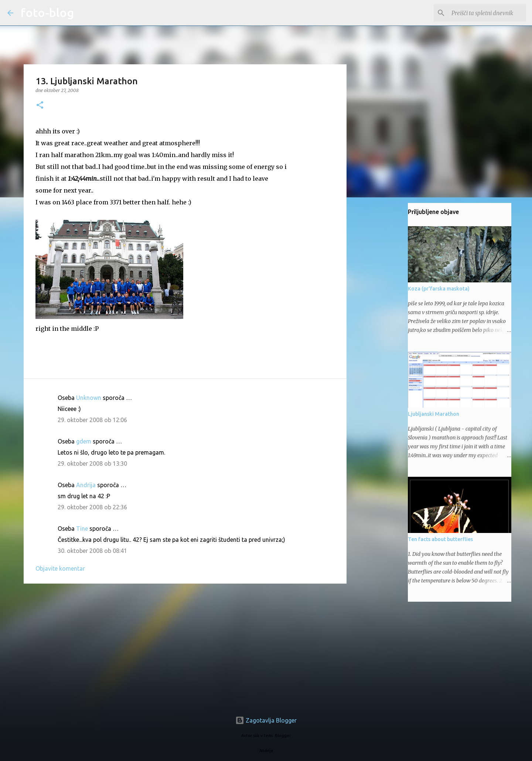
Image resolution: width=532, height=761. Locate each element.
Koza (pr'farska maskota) (439, 289)
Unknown (89, 398)
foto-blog (47, 13)
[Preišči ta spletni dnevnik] (487, 13)
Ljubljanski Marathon (434, 414)
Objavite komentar (60, 568)
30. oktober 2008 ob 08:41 (92, 551)
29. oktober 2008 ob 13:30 (92, 463)
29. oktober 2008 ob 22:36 (92, 507)
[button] (40, 106)
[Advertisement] (185, 646)
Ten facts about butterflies (440, 539)
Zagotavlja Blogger (266, 720)
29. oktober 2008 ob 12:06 (92, 420)
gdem (84, 441)
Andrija (86, 485)
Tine (82, 529)
